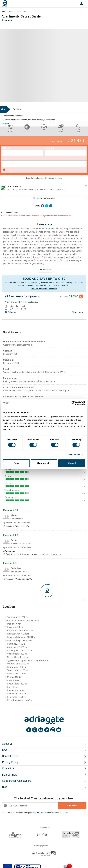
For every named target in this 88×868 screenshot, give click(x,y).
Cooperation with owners (17, 781)
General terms (10, 756)
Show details (74, 455)
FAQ (4, 750)
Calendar (10, 312)
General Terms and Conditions (44, 289)
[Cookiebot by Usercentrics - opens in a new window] (73, 403)
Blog (5, 787)
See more (5, 124)
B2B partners (10, 775)
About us (7, 744)
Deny (16, 463)
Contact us (8, 768)
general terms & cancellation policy (42, 813)
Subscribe (72, 806)
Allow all (72, 463)
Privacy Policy (10, 762)
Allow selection (44, 463)
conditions (64, 813)
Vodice (9, 20)
